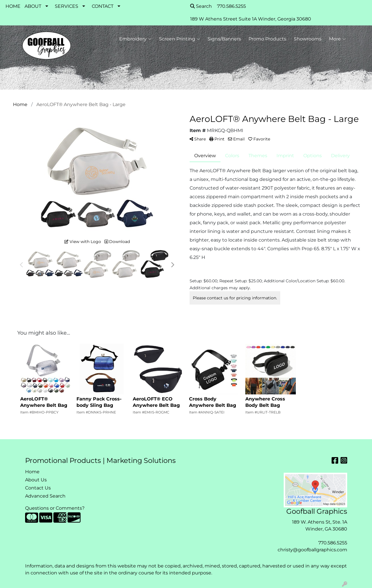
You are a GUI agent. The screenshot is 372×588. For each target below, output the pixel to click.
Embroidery (135, 39)
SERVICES (67, 6)
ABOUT (33, 6)
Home (32, 472)
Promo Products (267, 39)
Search (201, 6)
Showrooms (308, 39)
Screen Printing (180, 39)
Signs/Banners (224, 39)
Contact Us (38, 488)
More (337, 39)
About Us (36, 480)
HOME (13, 6)
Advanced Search (45, 496)
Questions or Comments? (55, 508)
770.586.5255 (333, 543)
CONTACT (103, 6)
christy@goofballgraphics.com (312, 550)
